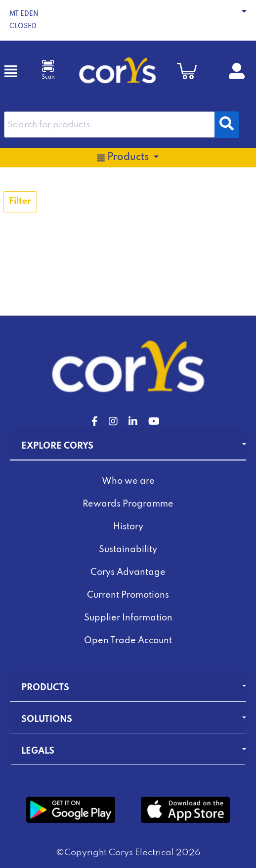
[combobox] (109, 125)
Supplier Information (128, 618)
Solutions (47, 719)
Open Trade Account (128, 641)
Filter (20, 202)
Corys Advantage (128, 572)
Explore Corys (57, 446)
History (128, 527)
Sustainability (128, 550)
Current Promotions (128, 595)
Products (45, 688)
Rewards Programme (128, 504)
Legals (38, 751)
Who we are (128, 481)
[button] (128, 20)
